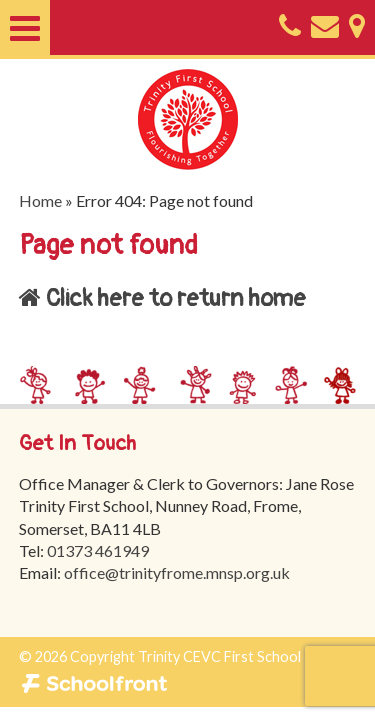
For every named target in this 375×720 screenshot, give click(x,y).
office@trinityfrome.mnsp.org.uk (177, 572)
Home (40, 200)
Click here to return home (162, 298)
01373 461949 (98, 550)
